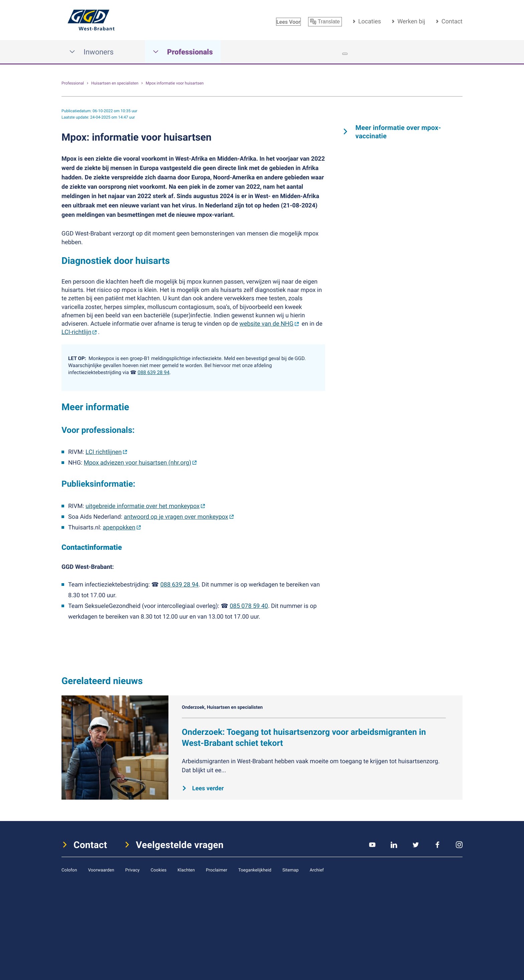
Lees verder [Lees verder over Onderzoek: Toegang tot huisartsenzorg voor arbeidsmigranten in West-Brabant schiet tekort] (208, 788)
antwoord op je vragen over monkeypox (176, 517)
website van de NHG (266, 324)
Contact (452, 21)
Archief (317, 870)
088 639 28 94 (154, 372)
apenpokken (119, 527)
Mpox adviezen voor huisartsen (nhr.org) (138, 463)
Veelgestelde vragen (180, 845)
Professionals (183, 52)
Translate (325, 22)
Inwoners (91, 52)
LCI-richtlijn (76, 332)
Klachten (186, 870)
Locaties (370, 21)
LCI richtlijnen (104, 452)
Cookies (159, 870)
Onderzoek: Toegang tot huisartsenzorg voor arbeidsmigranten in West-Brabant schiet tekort (304, 738)
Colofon (69, 870)
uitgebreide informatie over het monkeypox (143, 506)
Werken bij (411, 21)
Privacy (133, 870)
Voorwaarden (101, 870)
